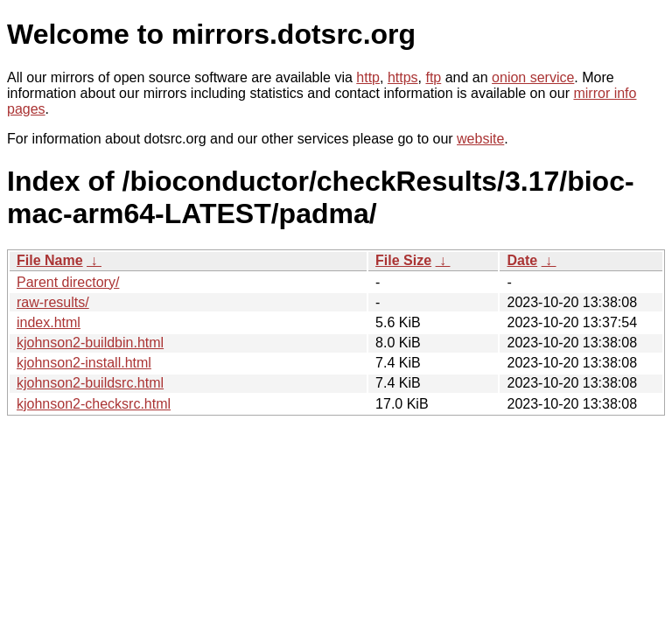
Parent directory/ (68, 282)
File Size (403, 260)
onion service (533, 77)
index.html (49, 322)
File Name (50, 260)
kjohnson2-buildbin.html (90, 343)
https (403, 77)
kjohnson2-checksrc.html (94, 404)
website (480, 139)
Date (522, 260)
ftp (433, 77)
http (368, 77)
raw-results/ (53, 302)
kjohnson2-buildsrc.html (90, 383)
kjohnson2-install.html (84, 363)
